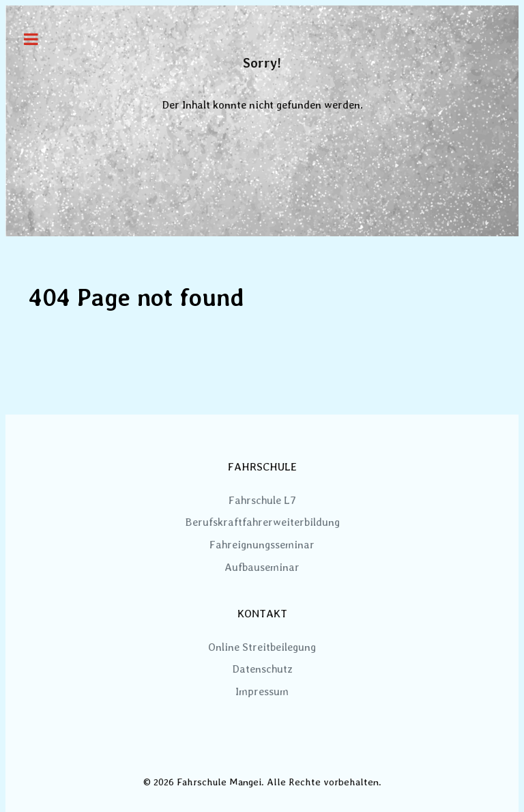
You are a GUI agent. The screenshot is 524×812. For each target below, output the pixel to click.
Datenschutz (262, 669)
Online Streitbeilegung (262, 647)
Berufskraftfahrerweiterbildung (262, 522)
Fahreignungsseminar (262, 545)
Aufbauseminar (262, 567)
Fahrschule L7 (262, 500)
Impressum (262, 691)
